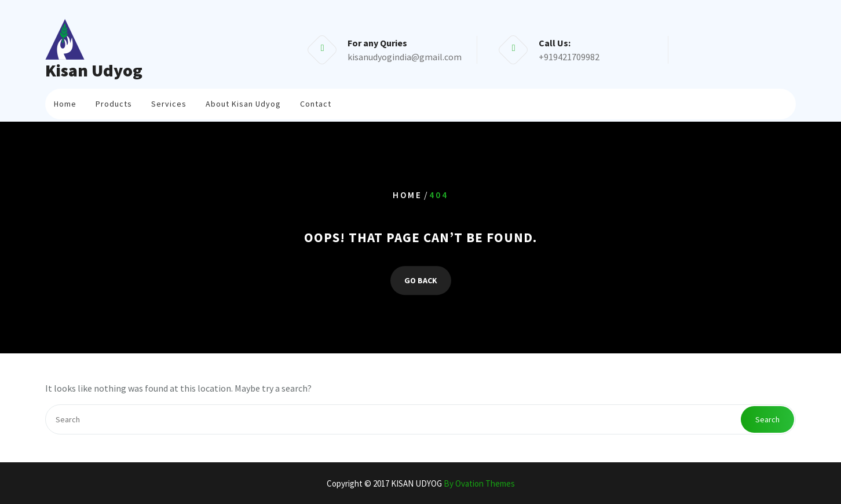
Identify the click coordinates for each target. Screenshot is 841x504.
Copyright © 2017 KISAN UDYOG (421, 483)
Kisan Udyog (94, 70)
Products (114, 101)
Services (169, 101)
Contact (316, 101)
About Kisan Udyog (243, 101)
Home (65, 101)
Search (767, 419)
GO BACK (421, 280)
